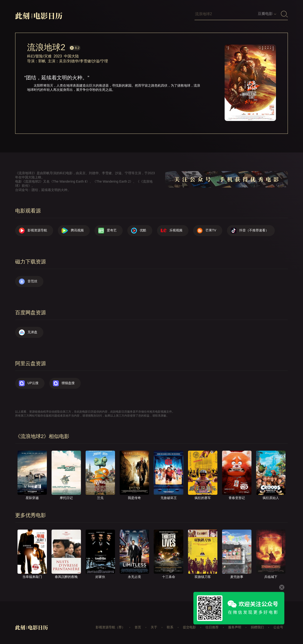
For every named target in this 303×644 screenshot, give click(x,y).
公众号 (278, 627)
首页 (138, 627)
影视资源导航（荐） (110, 627)
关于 (154, 627)
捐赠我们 (257, 627)
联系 (170, 627)
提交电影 (189, 627)
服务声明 (235, 627)
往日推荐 (212, 627)
